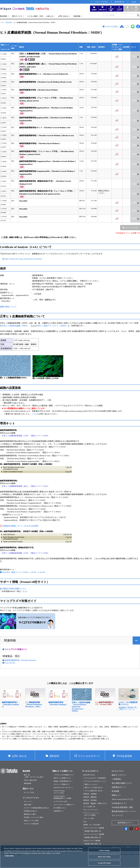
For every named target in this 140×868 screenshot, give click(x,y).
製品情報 (3, 16)
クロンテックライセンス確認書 (94, 834)
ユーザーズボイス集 (60, 801)
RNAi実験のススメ (60, 808)
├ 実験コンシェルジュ (91, 784)
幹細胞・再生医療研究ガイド (63, 781)
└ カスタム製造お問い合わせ (93, 791)
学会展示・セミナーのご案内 (33, 817)
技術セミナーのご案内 (31, 821)
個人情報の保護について (122, 783)
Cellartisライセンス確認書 (92, 841)
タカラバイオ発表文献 (31, 824)
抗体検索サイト (59, 811)
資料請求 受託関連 (90, 800)
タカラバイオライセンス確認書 (94, 828)
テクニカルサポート (89, 756)
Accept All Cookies (104, 863)
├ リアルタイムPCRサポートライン (95, 781)
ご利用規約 (116, 779)
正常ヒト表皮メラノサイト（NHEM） (52, 326)
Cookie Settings (104, 850)
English (134, 2)
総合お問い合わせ (89, 775)
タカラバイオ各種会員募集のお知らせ (36, 808)
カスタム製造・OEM (35, 16)
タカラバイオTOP (101, 2)
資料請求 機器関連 (90, 797)
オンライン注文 (29, 792)
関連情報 (10, 640)
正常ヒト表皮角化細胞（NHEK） (15, 326)
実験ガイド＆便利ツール (62, 771)
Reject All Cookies (104, 857)
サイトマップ (117, 815)
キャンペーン (28, 801)
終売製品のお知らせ (30, 811)
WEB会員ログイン (119, 803)
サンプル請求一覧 (89, 807)
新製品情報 (28, 783)
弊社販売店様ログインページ (124, 811)
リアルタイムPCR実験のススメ (64, 775)
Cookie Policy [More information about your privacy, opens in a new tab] (9, 856)
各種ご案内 (28, 805)
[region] (70, 856)
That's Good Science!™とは (122, 799)
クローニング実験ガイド (62, 784)
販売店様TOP (119, 2)
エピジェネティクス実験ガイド (64, 805)
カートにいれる (131, 228)
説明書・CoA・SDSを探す (92, 825)
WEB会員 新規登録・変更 (122, 807)
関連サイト (116, 795)
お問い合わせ (63, 16)
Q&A (85, 822)
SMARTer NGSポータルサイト (63, 788)
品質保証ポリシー (119, 787)
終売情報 (115, 791)
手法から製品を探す (30, 780)
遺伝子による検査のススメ (62, 778)
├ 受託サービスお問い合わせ (93, 788)
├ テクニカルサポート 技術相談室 (94, 778)
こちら (34, 414)
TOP (2, 22)
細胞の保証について (8, 307)
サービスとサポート (90, 771)
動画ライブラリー (119, 775)
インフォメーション (31, 798)
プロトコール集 (88, 818)
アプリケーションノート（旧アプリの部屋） (91, 814)
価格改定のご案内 (30, 814)
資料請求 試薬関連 (90, 794)
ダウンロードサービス (91, 810)
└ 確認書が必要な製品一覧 (92, 831)
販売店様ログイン (125, 823)
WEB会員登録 (124, 756)
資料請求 (54, 756)
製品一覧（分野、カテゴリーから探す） (34, 776)
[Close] (136, 856)
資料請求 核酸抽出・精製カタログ (95, 803)
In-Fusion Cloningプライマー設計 (59, 792)
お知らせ (50, 16)
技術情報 (77, 16)
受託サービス (17, 16)
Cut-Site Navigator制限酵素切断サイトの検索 (62, 797)
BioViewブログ (118, 771)
